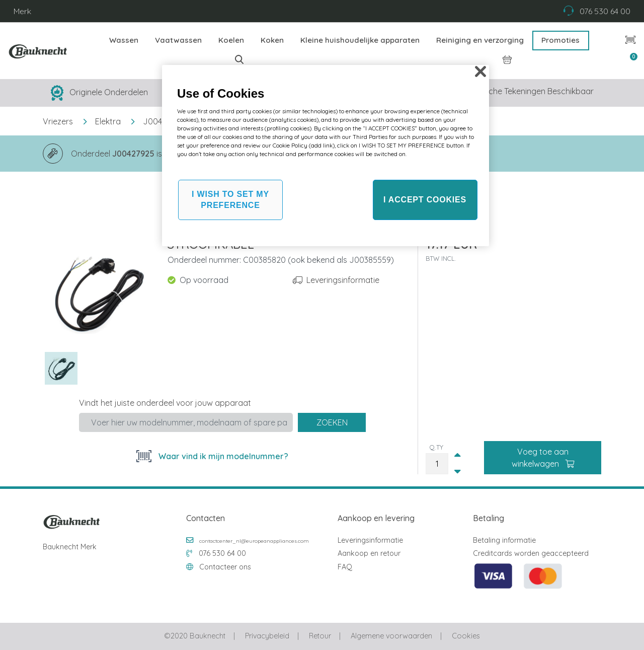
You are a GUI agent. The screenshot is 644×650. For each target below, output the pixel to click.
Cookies (466, 636)
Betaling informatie (504, 540)
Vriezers (58, 121)
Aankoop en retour (369, 553)
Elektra (108, 121)
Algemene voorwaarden (391, 636)
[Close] (480, 71)
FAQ (345, 567)
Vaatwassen (178, 40)
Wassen (124, 40)
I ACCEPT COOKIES (425, 200)
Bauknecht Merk (70, 547)
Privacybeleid (267, 636)
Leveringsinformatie (343, 280)
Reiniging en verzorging (480, 40)
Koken (272, 40)
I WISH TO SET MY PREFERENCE (230, 200)
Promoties (560, 40)
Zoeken (332, 422)
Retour (320, 636)
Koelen (231, 40)
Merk (22, 11)
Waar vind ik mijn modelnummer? (222, 456)
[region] (326, 156)
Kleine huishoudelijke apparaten (360, 40)
